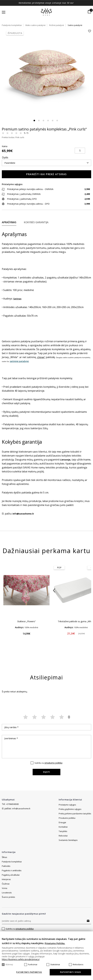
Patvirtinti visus (70, 972)
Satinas (17, 299)
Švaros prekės (8, 897)
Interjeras (6, 879)
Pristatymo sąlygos (67, 805)
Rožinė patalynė (57, 25)
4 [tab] (48, 121)
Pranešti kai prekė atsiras (46, 174)
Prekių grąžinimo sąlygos (70, 809)
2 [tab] (39, 121)
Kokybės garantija (36, 222)
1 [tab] (34, 121)
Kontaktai (63, 831)
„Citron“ (41, 357)
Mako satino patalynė (35, 25)
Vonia (4, 888)
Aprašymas (9, 222)
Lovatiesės (7, 893)
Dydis (5, 157)
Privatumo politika (67, 818)
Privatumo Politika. (55, 943)
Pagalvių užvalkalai (11, 875)
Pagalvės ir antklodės (12, 870)
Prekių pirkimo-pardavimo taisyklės (75, 814)
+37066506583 (12, 804)
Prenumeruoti (88, 921)
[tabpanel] (46, 74)
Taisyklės (63, 836)
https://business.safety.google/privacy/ (21, 959)
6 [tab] (57, 121)
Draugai (62, 827)
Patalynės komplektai (12, 25)
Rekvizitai (63, 840)
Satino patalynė (75, 25)
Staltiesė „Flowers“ (26, 621)
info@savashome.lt (21, 809)
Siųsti (46, 772)
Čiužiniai (6, 884)
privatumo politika (54, 763)
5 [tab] (53, 121)
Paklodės (6, 866)
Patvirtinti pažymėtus (29, 972)
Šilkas (4, 857)
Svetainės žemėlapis (68, 822)
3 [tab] (43, 121)
